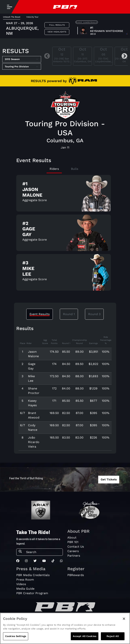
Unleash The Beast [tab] (12, 17)
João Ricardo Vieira (34, 442)
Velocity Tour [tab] (32, 17)
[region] (65, 628)
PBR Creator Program (32, 593)
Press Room (25, 580)
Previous (47, 56)
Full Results (57, 25)
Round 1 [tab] (69, 314)
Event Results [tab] (40, 314)
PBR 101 (73, 542)
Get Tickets (109, 479)
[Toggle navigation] (9, 7)
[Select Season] (22, 59)
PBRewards (76, 575)
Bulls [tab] (75, 169)
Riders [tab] (54, 169)
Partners (74, 556)
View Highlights (57, 32)
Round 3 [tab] (94, 314)
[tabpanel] (65, 234)
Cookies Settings (16, 636)
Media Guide (25, 589)
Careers (73, 551)
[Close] (124, 619)
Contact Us (76, 547)
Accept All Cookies (85, 636)
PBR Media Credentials (33, 575)
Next (124, 56)
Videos (21, 584)
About (72, 537)
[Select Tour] (22, 67)
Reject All (113, 636)
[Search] (43, 552)
